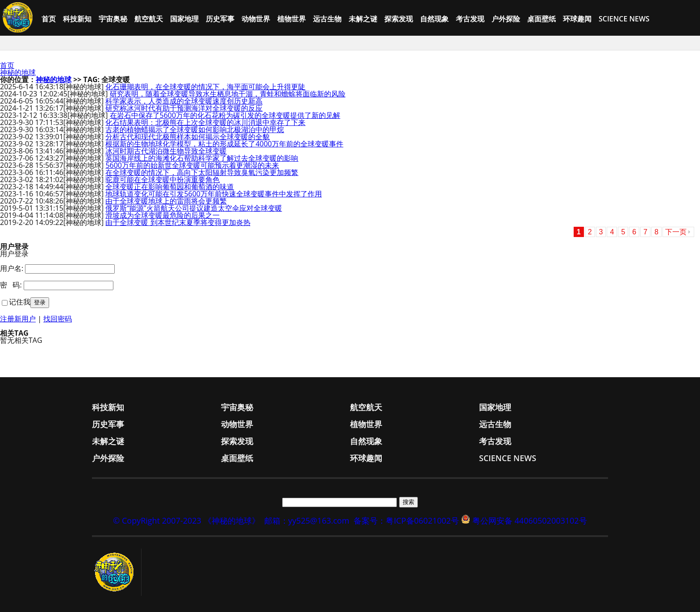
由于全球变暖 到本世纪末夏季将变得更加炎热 (178, 222)
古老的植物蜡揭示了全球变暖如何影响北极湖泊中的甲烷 (195, 129)
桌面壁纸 (542, 19)
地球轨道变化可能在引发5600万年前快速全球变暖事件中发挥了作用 (214, 194)
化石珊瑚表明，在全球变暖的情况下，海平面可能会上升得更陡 (205, 87)
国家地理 (184, 19)
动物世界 (256, 19)
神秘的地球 (18, 72)
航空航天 (149, 19)
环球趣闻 (577, 19)
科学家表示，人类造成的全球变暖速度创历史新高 (184, 101)
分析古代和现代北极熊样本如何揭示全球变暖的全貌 (187, 137)
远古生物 (327, 19)
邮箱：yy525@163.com (307, 520)
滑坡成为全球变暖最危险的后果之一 (162, 215)
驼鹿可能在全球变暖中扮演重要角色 (162, 179)
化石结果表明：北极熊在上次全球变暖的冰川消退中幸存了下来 (205, 122)
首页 (49, 19)
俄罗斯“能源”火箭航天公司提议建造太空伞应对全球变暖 (194, 208)
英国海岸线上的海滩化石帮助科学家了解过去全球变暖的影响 (202, 158)
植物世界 (292, 19)
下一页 (676, 232)
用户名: (12, 268)
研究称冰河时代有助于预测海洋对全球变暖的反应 (184, 108)
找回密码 (58, 319)
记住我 (20, 302)
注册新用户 (18, 319)
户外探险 (506, 19)
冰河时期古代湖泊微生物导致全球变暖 (166, 151)
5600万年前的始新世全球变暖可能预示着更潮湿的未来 (192, 165)
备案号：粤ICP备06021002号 (406, 520)
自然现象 (434, 19)
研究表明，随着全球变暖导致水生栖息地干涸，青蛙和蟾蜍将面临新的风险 (228, 94)
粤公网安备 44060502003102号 (530, 520)
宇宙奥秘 (113, 19)
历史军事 (220, 19)
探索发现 (399, 19)
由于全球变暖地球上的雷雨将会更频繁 (166, 201)
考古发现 (470, 19)
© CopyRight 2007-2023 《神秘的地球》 (186, 520)
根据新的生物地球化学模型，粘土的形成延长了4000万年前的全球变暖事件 (224, 144)
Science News (624, 19)
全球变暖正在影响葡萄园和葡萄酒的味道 (170, 187)
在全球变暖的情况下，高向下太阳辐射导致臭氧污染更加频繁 (202, 172)
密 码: (11, 285)
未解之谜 (363, 19)
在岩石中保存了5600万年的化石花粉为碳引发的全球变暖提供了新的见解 (225, 115)
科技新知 (77, 19)
